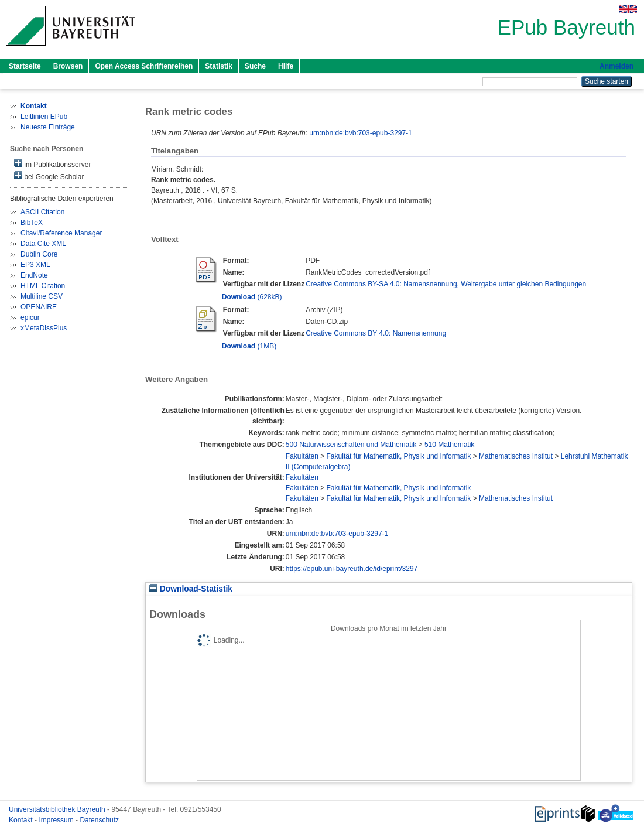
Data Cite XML (43, 244)
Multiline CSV (42, 296)
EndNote (34, 275)
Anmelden (616, 66)
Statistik (219, 66)
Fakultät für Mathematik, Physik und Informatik (399, 456)
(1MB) (249, 346)
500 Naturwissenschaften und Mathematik (351, 445)
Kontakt (22, 820)
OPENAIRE (39, 307)
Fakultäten (302, 456)
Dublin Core (39, 254)
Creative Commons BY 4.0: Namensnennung (376, 333)
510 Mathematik (449, 445)
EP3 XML (35, 265)
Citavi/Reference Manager (61, 233)
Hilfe (286, 66)
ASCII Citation (42, 212)
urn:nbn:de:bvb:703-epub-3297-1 (360, 133)
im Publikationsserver (52, 164)
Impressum (57, 820)
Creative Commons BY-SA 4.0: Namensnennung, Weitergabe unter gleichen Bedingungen (446, 284)
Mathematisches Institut (516, 456)
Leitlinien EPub (44, 117)
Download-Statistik (191, 589)
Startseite (25, 66)
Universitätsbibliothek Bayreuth (58, 809)
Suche (255, 66)
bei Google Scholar (49, 176)
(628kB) (252, 297)
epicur (30, 317)
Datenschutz (99, 820)
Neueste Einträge (48, 127)
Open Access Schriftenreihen (144, 66)
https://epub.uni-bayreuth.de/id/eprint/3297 (352, 569)
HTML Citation (43, 286)
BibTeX (32, 223)
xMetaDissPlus (44, 328)
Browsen (68, 66)
